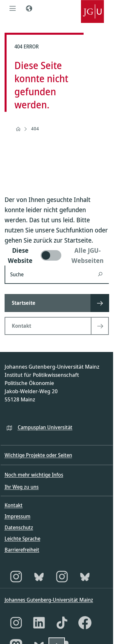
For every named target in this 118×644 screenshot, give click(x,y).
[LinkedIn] (39, 623)
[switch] (57, 255)
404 (35, 129)
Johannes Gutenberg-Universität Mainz (49, 600)
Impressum (18, 516)
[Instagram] (16, 577)
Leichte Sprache (22, 539)
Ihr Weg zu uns (22, 487)
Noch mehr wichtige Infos (34, 475)
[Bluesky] (39, 577)
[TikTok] (62, 623)
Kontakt (14, 505)
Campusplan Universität (45, 427)
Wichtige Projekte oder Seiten (38, 455)
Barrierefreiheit (22, 550)
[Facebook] (85, 623)
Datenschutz (19, 527)
